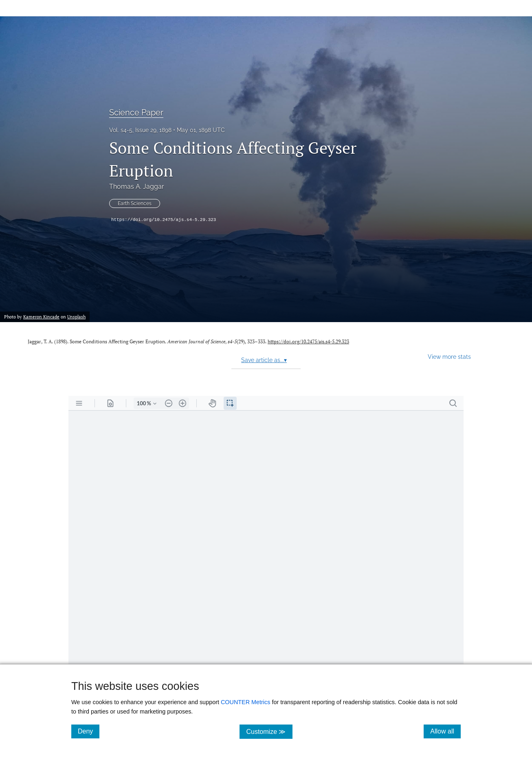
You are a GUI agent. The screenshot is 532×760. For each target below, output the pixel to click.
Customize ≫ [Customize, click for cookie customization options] (269, 731)
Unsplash (76, 317)
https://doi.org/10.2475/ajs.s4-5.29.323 (164, 220)
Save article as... (264, 360)
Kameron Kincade (41, 317)
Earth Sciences (135, 203)
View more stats (449, 357)
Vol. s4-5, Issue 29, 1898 (140, 130)
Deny (89, 731)
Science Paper (136, 113)
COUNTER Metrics (246, 702)
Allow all (445, 731)
